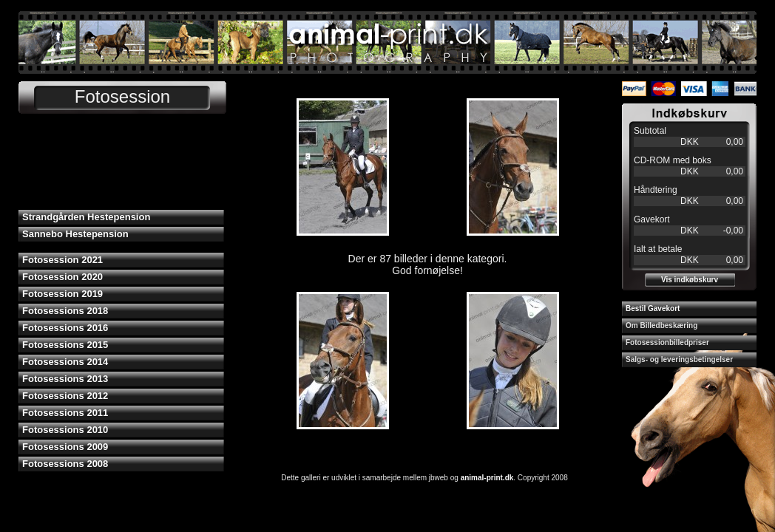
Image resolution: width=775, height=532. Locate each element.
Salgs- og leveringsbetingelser (679, 359)
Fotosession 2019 (62, 294)
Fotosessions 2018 (65, 311)
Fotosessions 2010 (65, 430)
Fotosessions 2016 (65, 328)
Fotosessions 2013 (65, 379)
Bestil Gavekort (653, 308)
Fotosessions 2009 (65, 447)
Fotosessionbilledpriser (667, 342)
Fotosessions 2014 (65, 362)
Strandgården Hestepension (86, 217)
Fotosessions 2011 (65, 413)
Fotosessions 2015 (65, 345)
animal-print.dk (487, 478)
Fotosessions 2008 (65, 464)
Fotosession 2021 (62, 260)
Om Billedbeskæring (661, 325)
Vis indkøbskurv (690, 280)
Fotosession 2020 (62, 277)
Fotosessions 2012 (65, 396)
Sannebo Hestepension (75, 234)
